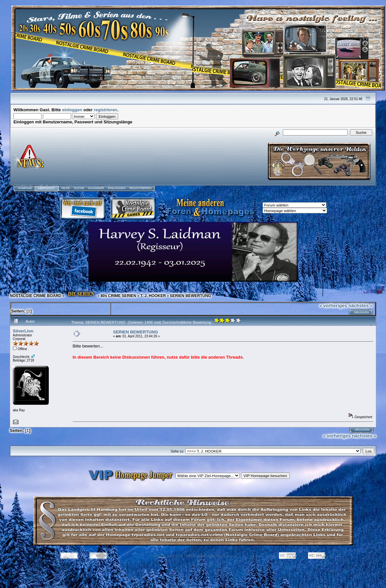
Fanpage (25, 188)
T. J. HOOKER (153, 296)
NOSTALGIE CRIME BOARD (36, 296)
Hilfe (66, 188)
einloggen (72, 110)
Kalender (96, 188)
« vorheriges (333, 306)
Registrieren (140, 188)
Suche (79, 188)
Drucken (362, 312)
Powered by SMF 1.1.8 (166, 556)
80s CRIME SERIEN (118, 296)
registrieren (106, 110)
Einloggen (117, 188)
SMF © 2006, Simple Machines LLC (211, 556)
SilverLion (23, 331)
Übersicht (46, 188)
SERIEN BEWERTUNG (191, 296)
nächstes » (360, 306)
